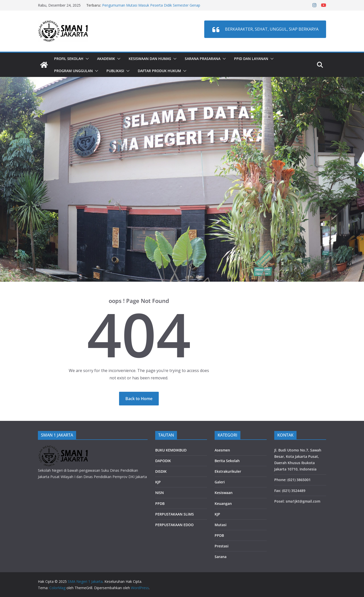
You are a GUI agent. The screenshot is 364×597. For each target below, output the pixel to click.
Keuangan (223, 503)
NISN (160, 493)
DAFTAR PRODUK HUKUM (159, 71)
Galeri (220, 482)
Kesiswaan (224, 493)
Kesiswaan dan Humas (150, 59)
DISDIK (161, 471)
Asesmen (222, 450)
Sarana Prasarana (203, 59)
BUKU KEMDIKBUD (171, 450)
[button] (86, 59)
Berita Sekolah (227, 461)
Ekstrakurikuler (228, 471)
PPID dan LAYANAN (251, 59)
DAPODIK (163, 461)
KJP (158, 482)
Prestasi (222, 546)
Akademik (106, 59)
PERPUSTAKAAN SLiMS (175, 514)
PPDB (160, 503)
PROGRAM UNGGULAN (73, 71)
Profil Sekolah (69, 59)
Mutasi (221, 525)
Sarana (221, 557)
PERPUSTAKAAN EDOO (174, 525)
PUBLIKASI (115, 71)
